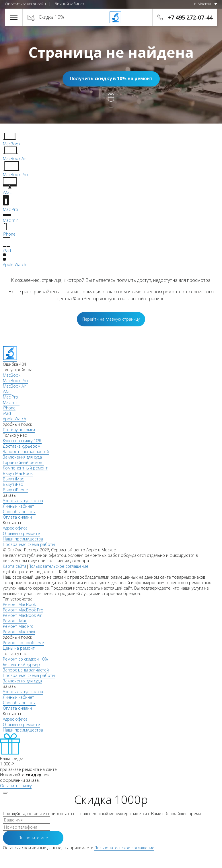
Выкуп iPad (13, 484)
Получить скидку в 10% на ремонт (111, 78)
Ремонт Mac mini (19, 632)
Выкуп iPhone (15, 490)
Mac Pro (10, 397)
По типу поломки (19, 430)
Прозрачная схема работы (29, 544)
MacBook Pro (15, 381)
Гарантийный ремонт (24, 462)
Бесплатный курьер (21, 664)
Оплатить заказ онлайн (25, 4)
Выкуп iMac (13, 479)
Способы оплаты (19, 512)
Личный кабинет (69, 4)
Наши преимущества (23, 539)
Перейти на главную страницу (111, 319)
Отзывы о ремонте (21, 533)
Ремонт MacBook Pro (23, 610)
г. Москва (203, 4)
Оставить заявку (16, 786)
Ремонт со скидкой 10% (25, 659)
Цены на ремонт (19, 648)
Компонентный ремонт (25, 468)
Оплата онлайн (17, 517)
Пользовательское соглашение (58, 566)
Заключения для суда (22, 457)
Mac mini (11, 402)
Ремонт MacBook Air (22, 615)
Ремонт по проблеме (23, 643)
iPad (7, 413)
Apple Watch (14, 419)
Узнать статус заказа (23, 501)
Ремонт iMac (15, 621)
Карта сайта (15, 566)
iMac (7, 391)
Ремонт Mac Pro (18, 626)
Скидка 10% (51, 17)
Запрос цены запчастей (26, 452)
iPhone (9, 408)
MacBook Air (14, 386)
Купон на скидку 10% (22, 441)
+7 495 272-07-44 (190, 17)
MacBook (12, 375)
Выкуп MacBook (18, 473)
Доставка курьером (22, 446)
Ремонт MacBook (19, 604)
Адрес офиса (15, 528)
